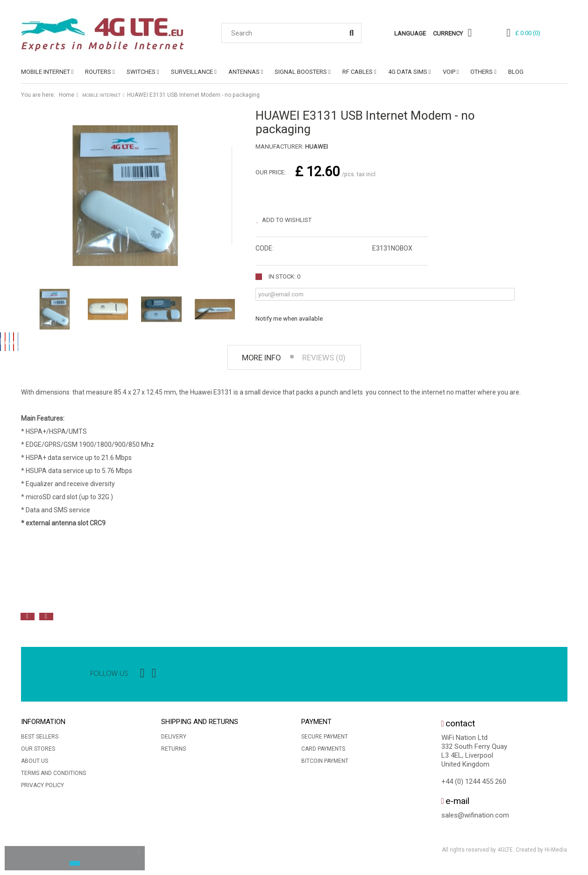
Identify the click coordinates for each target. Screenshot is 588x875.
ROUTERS (98, 72)
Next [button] (46, 620)
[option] (124, 599)
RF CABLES (358, 72)
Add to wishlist (294, 216)
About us (35, 764)
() (528, 33)
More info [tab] (254, 359)
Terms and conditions (53, 776)
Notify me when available (289, 314)
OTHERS (482, 72)
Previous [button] (28, 620)
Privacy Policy (43, 789)
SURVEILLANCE (192, 72)
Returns (174, 752)
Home (67, 95)
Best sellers (40, 740)
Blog (516, 72)
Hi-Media (556, 853)
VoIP (449, 72)
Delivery (174, 740)
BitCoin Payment (325, 764)
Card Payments (323, 752)
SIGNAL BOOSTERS (301, 72)
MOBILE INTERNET (46, 72)
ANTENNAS (244, 72)
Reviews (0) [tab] (331, 359)
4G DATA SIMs (408, 72)
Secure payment (325, 740)
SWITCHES (141, 72)
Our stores (38, 752)
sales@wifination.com (475, 819)
